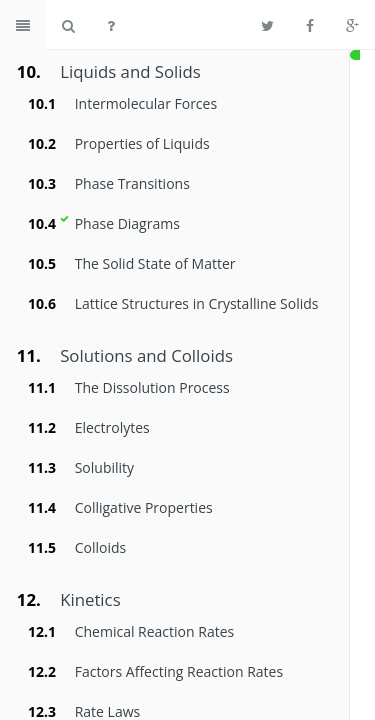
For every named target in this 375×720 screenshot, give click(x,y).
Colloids (101, 547)
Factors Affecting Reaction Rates (179, 671)
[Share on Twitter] (267, 25)
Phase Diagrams (127, 223)
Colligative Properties (144, 507)
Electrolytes (112, 427)
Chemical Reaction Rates (155, 631)
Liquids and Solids (130, 71)
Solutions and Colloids (146, 355)
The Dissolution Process (152, 387)
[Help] (111, 25)
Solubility (104, 467)
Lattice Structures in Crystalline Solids (197, 303)
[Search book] (68, 25)
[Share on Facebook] (310, 25)
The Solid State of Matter (155, 263)
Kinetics (90, 599)
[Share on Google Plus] (352, 25)
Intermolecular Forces (146, 103)
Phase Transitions (132, 183)
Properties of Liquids (142, 143)
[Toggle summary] (23, 25)
